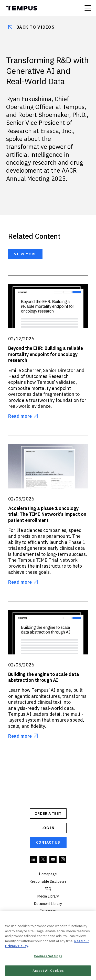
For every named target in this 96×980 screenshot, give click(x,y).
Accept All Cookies (48, 971)
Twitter (43, 859)
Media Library (48, 896)
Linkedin (34, 859)
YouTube (53, 859)
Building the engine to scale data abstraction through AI (44, 677)
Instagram (63, 859)
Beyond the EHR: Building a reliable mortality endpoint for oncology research (46, 354)
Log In (48, 828)
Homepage (48, 874)
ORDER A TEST (48, 814)
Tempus (22, 8)
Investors (48, 911)
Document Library (48, 904)
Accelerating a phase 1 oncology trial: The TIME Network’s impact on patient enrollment (47, 514)
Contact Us (48, 842)
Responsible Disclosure (48, 881)
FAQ (48, 889)
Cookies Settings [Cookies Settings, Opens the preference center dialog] (48, 957)
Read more (20, 416)
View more (25, 254)
